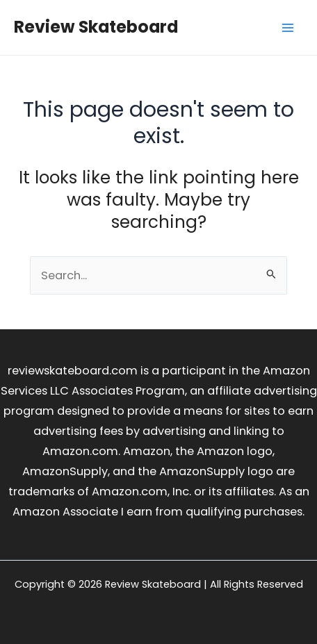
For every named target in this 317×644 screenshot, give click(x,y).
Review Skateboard (96, 27)
